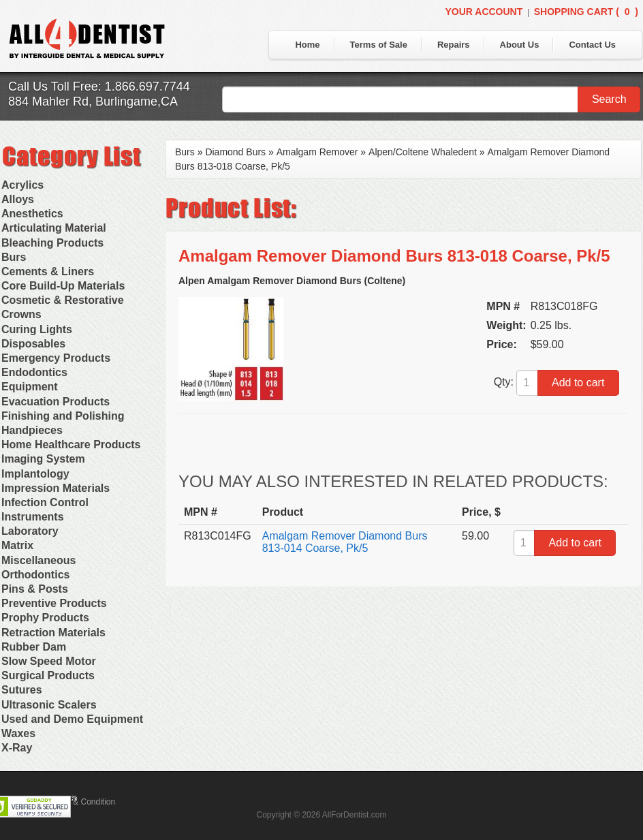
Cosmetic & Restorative (63, 300)
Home (307, 45)
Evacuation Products (56, 402)
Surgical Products (48, 675)
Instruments (33, 517)
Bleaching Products (52, 243)
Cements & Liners (48, 271)
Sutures (22, 690)
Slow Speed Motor (49, 661)
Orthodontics (35, 575)
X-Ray (17, 748)
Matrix (17, 545)
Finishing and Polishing (63, 416)
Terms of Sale (379, 45)
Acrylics (22, 185)
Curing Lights (37, 329)
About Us (520, 45)
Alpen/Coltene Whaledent (423, 152)
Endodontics (34, 372)
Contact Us (592, 45)
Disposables (33, 344)
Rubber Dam (34, 647)
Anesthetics (32, 214)
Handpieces (32, 430)
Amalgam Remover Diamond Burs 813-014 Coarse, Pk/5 (345, 542)
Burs (14, 257)
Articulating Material (54, 228)
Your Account (484, 12)
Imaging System (43, 459)
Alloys (18, 199)
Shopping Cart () (586, 12)
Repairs (454, 45)
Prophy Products (45, 618)
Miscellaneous (38, 560)
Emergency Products (56, 358)
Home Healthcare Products (71, 445)
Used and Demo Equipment (72, 719)
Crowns (21, 314)
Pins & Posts (35, 589)
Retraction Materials (53, 633)
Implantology (35, 474)
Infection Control (45, 502)
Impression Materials (56, 488)
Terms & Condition (82, 802)
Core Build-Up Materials (63, 286)
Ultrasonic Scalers (49, 705)
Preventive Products (54, 603)
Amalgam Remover (317, 152)
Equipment (30, 387)
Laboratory (30, 531)
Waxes (18, 733)
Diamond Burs (235, 152)
